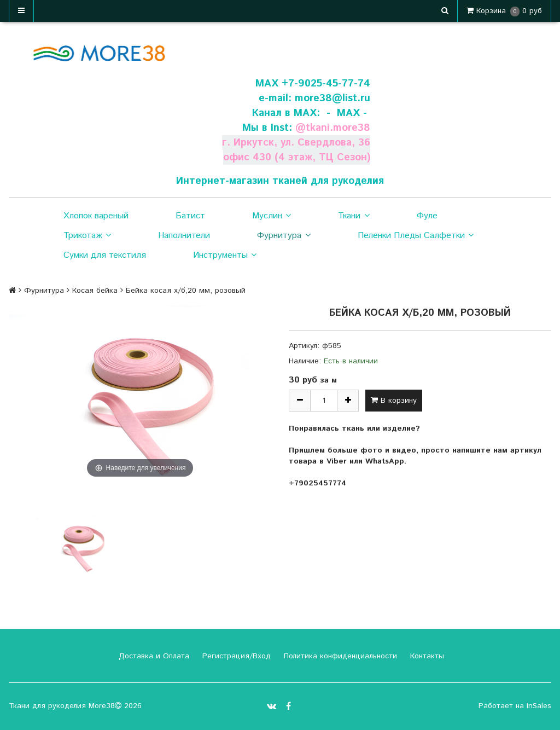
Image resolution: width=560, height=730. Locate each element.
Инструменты (225, 256)
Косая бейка (95, 291)
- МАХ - (347, 113)
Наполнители (184, 236)
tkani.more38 (338, 128)
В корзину (394, 401)
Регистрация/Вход (235, 656)
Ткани (354, 216)
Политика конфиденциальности (339, 656)
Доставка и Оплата (153, 656)
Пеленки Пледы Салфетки (416, 236)
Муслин (272, 216)
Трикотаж (87, 236)
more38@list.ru (332, 98)
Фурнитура (284, 236)
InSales (539, 706)
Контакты (426, 656)
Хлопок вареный (96, 216)
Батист (190, 216)
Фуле (427, 216)
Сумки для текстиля (105, 255)
